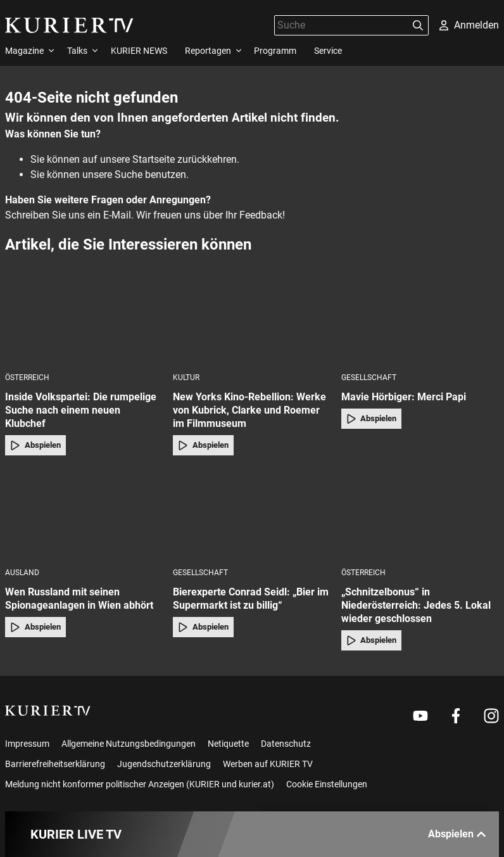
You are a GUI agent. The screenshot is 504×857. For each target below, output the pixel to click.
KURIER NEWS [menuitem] (139, 51)
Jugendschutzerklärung (164, 764)
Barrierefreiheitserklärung (55, 764)
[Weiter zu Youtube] (420, 716)
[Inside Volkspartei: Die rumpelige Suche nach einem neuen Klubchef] (84, 321)
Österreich (27, 378)
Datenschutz (286, 744)
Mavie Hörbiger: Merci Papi (404, 397)
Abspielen (35, 445)
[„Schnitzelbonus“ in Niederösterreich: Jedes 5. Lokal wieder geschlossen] (420, 515)
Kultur (186, 378)
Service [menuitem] (328, 51)
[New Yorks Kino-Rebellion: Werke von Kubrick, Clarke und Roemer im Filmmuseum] (252, 321)
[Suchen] (418, 25)
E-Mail (117, 215)
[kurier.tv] (48, 711)
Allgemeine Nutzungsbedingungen (129, 744)
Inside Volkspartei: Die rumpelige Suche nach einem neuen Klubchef (81, 410)
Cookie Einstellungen (327, 784)
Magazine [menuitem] (24, 51)
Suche (129, 175)
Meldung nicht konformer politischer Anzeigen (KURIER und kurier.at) (140, 784)
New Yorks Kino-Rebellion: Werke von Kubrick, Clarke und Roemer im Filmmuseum (249, 410)
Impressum (27, 744)
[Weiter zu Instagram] (491, 716)
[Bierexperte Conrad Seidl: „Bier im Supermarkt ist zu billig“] (252, 515)
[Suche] (341, 25)
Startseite (154, 159)
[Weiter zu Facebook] (456, 716)
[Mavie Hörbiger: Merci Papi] (420, 321)
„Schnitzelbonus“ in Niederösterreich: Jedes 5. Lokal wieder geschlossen (416, 605)
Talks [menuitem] (77, 51)
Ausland (22, 573)
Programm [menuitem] (275, 51)
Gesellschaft (369, 378)
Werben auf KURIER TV (268, 764)
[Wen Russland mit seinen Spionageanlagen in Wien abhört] (84, 515)
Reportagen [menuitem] (208, 51)
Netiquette (228, 744)
